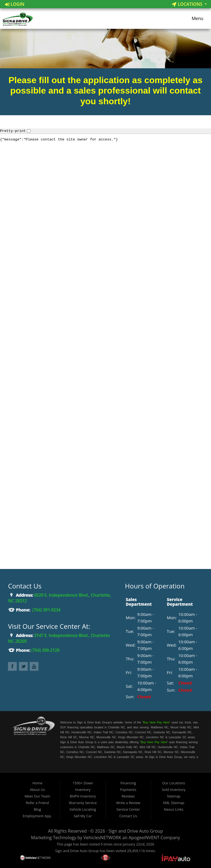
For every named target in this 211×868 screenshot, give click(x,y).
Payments (128, 790)
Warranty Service (83, 803)
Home (37, 783)
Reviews (128, 796)
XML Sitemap (174, 803)
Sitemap (174, 796)
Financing (128, 783)
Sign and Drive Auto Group (136, 831)
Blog (37, 809)
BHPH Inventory (83, 796)
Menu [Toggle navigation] (195, 19)
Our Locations (173, 783)
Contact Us (128, 816)
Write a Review (128, 803)
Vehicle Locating (83, 809)
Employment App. (37, 816)
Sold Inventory (174, 790)
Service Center (128, 809)
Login (15, 4)
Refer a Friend (37, 803)
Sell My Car (83, 816)
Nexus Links (173, 809)
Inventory (83, 790)
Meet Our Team (37, 796)
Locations (188, 4)
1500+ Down (83, 783)
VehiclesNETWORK (102, 838)
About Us (38, 790)
